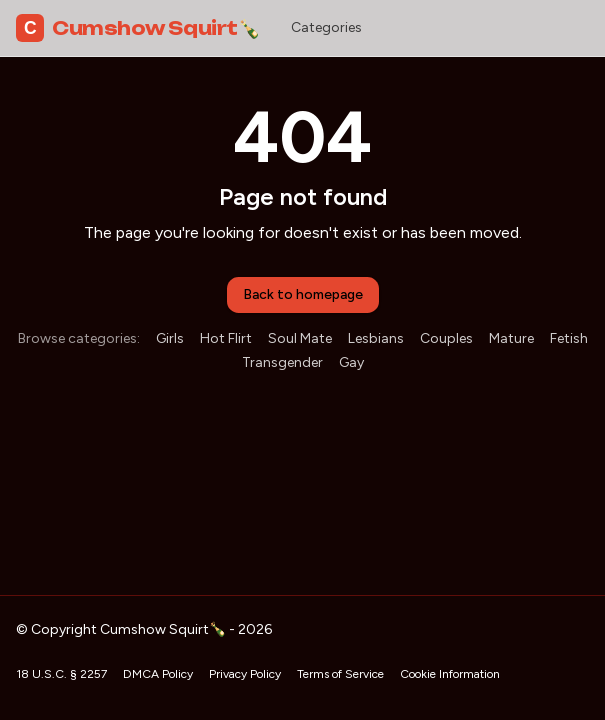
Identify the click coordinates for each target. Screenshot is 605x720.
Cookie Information (450, 674)
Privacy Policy (245, 674)
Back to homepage (303, 294)
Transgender (282, 362)
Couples (446, 338)
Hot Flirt (226, 338)
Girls (170, 338)
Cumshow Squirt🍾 (137, 28)
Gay (351, 362)
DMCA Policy (158, 674)
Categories (326, 27)
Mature (511, 338)
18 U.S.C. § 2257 (61, 674)
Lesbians (376, 338)
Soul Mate (300, 338)
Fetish (569, 338)
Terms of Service (340, 674)
